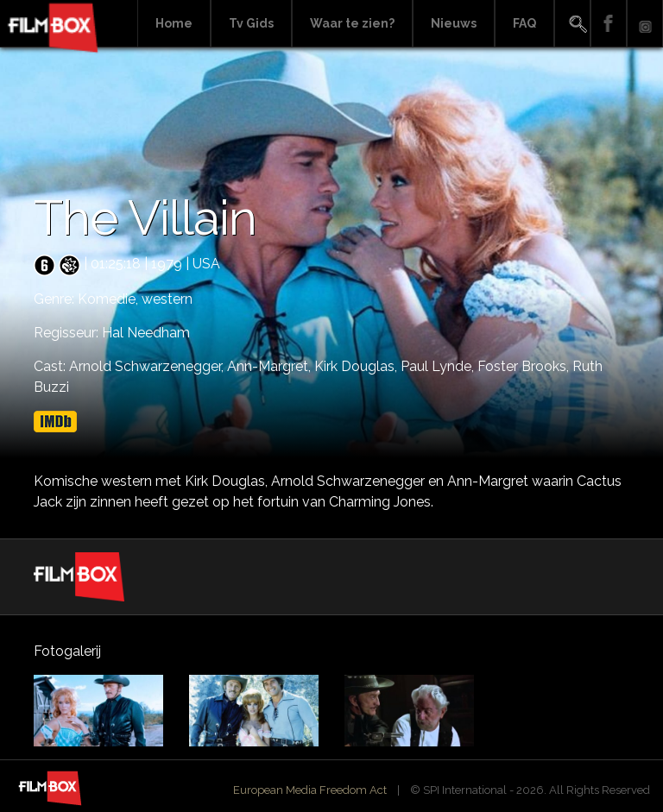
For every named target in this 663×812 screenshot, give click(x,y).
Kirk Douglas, (357, 366)
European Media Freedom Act (310, 790)
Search (572, 24)
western (167, 299)
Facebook (609, 24)
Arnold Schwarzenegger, (148, 366)
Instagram (645, 24)
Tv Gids (251, 23)
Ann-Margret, (271, 366)
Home (174, 23)
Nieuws (454, 23)
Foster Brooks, (525, 366)
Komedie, (110, 299)
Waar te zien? (352, 23)
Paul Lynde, (439, 366)
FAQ (524, 23)
